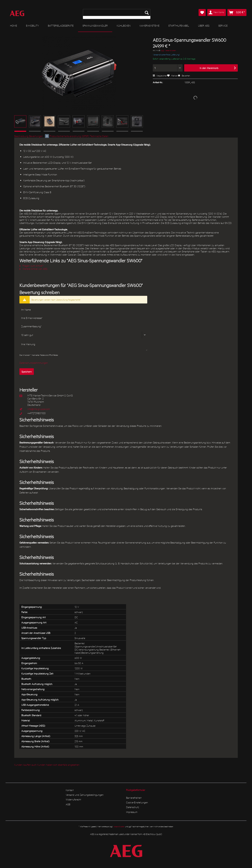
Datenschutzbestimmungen (34, 363)
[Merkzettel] (202, 13)
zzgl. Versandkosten (168, 50)
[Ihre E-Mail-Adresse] (83, 318)
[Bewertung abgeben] (83, 335)
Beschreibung (21, 136)
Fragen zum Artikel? (31, 266)
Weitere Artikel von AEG (33, 269)
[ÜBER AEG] (204, 26)
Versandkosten (119, 826)
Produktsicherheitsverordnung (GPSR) (69, 136)
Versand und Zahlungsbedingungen (85, 795)
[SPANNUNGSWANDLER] (95, 26)
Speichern (27, 372)
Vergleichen (160, 75)
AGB (68, 804)
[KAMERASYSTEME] (150, 26)
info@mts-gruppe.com (39, 409)
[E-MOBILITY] (32, 26)
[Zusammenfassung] (83, 326)
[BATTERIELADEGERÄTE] (61, 26)
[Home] (14, 26)
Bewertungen (39, 136)
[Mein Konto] (217, 13)
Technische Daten (99, 136)
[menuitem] (117, 14)
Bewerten (184, 75)
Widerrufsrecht (73, 799)
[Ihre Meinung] (83, 346)
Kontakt (70, 790)
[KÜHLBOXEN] (124, 26)
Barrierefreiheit (134, 798)
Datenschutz (133, 807)
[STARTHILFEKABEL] (179, 26)
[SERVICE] (223, 26)
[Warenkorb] (237, 13)
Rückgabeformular (136, 790)
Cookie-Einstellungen (137, 802)
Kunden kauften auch (25, 765)
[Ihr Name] (83, 310)
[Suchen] (147, 13)
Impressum (132, 812)
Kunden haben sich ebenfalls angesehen (58, 765)
